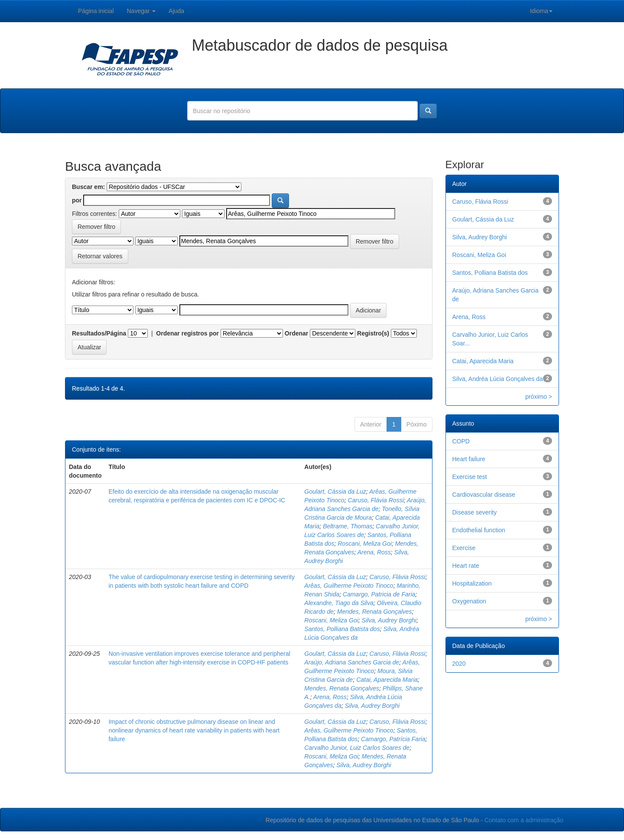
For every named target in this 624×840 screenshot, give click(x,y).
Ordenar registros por (187, 333)
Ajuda (176, 11)
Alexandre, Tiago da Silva (339, 603)
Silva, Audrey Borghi (389, 620)
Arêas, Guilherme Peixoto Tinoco (349, 586)
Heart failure (469, 459)
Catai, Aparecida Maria (387, 680)
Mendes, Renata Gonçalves (375, 612)
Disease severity (475, 512)
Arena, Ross (374, 552)
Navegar (141, 11)
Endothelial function (479, 530)
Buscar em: (88, 187)
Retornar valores (100, 256)
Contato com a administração (524, 820)
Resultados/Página (99, 333)
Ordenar (296, 333)
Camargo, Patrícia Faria (393, 739)
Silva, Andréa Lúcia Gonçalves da (498, 379)
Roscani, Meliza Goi (365, 544)
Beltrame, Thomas (348, 526)
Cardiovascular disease (484, 495)
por (77, 200)
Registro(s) (373, 333)
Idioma (541, 11)
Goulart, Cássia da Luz (335, 492)
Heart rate (466, 566)
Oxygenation (470, 601)
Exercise (464, 548)
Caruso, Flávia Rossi (376, 500)
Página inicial (96, 11)
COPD (461, 441)
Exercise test (470, 477)
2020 (459, 664)
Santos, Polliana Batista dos (342, 629)
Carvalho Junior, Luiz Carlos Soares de (357, 748)
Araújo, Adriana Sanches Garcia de (352, 662)
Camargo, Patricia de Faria (379, 594)
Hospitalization (472, 583)
